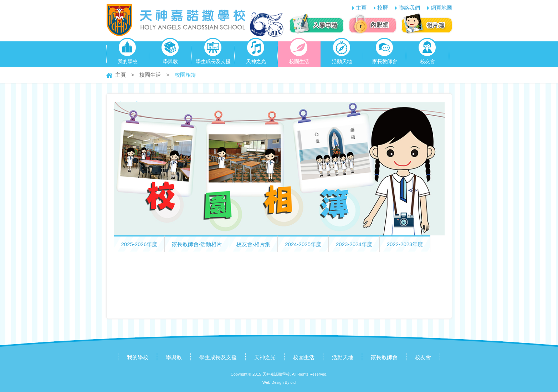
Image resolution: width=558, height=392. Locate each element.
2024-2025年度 (303, 244)
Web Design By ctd (279, 382)
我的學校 (128, 53)
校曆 (383, 8)
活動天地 (342, 53)
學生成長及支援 (213, 53)
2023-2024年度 (354, 244)
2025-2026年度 (139, 244)
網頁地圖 (441, 8)
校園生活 (299, 53)
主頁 (361, 8)
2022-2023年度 (405, 244)
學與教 (170, 53)
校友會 (427, 53)
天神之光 (256, 53)
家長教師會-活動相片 (197, 244)
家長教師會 (385, 53)
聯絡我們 (409, 8)
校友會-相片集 (253, 244)
